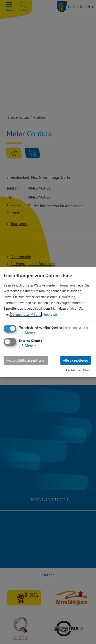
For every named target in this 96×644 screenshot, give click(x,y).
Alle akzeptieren (76, 360)
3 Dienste (28, 346)
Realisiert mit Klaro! (78, 371)
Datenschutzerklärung (26, 314)
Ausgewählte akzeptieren (26, 360)
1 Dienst (27, 333)
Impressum (52, 314)
